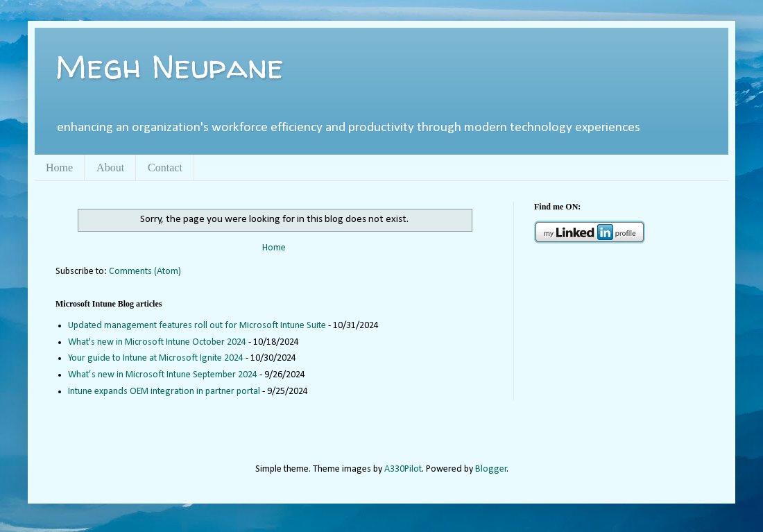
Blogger (491, 469)
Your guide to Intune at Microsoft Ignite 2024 (156, 358)
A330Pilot (403, 469)
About (110, 168)
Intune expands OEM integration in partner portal (164, 392)
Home (59, 168)
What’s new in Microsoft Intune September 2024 (163, 375)
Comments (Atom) (145, 272)
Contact (165, 168)
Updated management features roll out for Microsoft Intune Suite (197, 326)
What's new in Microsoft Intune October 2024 (157, 342)
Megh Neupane (170, 66)
